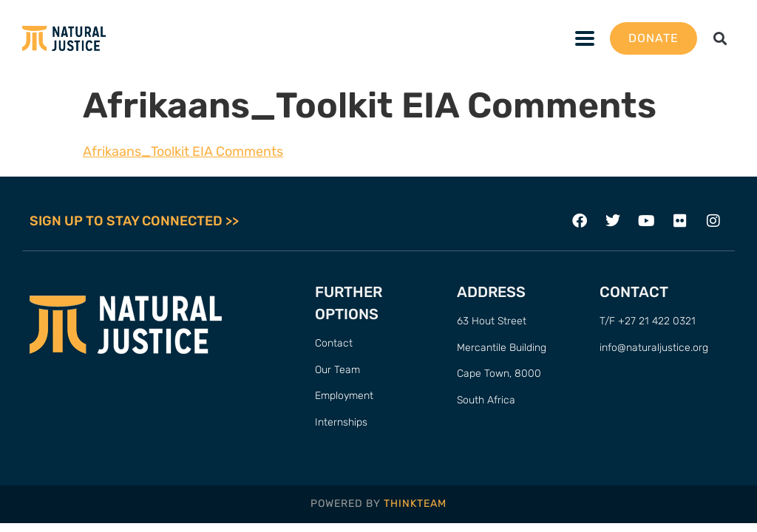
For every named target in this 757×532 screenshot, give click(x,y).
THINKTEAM (415, 504)
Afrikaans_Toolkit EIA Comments (183, 151)
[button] (720, 39)
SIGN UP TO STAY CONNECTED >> (134, 221)
